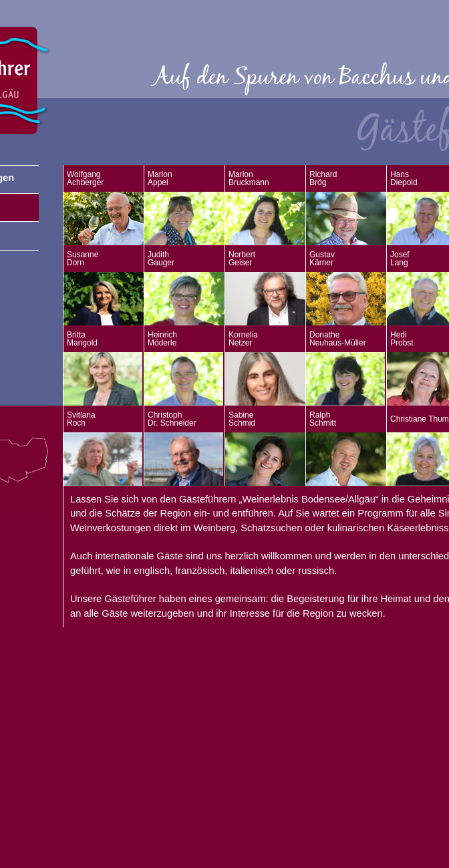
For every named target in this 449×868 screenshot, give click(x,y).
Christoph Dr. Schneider (172, 419)
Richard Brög (323, 178)
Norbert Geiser (242, 259)
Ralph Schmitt (323, 419)
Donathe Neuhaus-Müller (338, 339)
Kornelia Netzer (243, 339)
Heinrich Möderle (162, 339)
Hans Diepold (404, 178)
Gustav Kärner (322, 259)
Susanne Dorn (83, 259)
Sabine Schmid (242, 419)
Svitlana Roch (81, 419)
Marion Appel (160, 178)
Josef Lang (400, 259)
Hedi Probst (402, 339)
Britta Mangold (82, 339)
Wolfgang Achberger (85, 178)
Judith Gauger (161, 259)
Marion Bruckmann (249, 178)
